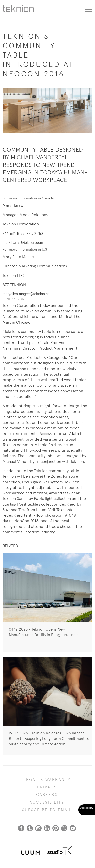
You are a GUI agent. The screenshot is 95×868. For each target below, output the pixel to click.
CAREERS (47, 795)
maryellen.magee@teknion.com (27, 294)
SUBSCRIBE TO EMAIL (47, 810)
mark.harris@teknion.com (23, 243)
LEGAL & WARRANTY (47, 780)
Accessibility (47, 802)
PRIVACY (47, 787)
